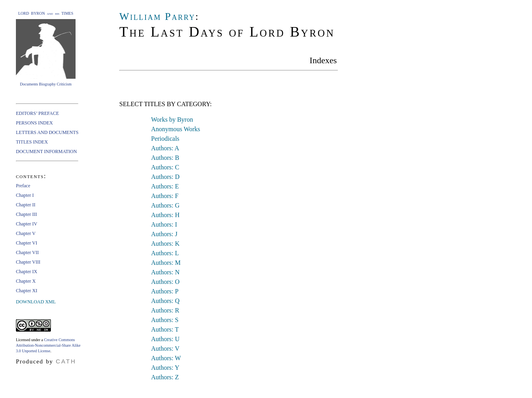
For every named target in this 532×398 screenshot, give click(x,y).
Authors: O (165, 282)
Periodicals (165, 139)
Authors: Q (165, 301)
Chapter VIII (28, 262)
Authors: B (165, 158)
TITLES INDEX (32, 142)
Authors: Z (165, 377)
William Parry (157, 17)
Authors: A (165, 148)
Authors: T (165, 329)
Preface (23, 186)
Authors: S (165, 320)
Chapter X (26, 281)
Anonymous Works (176, 129)
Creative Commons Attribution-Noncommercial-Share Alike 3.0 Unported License (48, 345)
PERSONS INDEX (34, 123)
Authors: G (165, 205)
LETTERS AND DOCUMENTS (47, 132)
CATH (66, 361)
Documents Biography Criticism (46, 84)
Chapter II (26, 205)
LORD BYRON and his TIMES (46, 13)
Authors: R (165, 310)
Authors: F (165, 196)
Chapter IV (27, 224)
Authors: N (165, 272)
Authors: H (165, 215)
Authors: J (164, 234)
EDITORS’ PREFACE (37, 113)
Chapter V (26, 233)
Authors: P (165, 291)
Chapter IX (27, 272)
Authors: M (166, 263)
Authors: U (165, 339)
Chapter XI (27, 291)
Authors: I (164, 224)
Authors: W (166, 358)
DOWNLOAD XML (36, 302)
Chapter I (25, 195)
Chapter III (26, 214)
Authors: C (165, 167)
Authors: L (165, 253)
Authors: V (165, 348)
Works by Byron (172, 119)
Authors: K (165, 244)
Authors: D (165, 177)
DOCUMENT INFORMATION (46, 151)
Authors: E (165, 186)
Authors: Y (165, 368)
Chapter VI (26, 243)
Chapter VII (27, 252)
